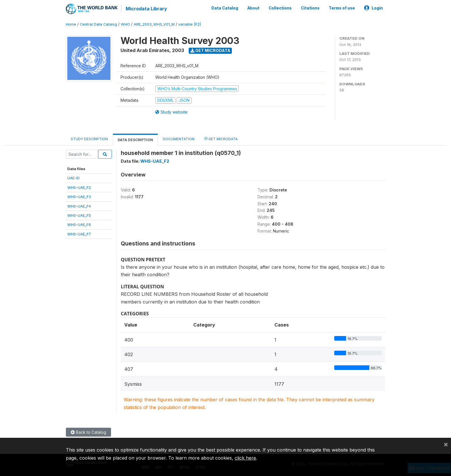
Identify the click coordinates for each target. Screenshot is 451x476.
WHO (125, 24)
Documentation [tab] (179, 139)
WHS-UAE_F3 (79, 197)
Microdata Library (146, 9)
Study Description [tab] (89, 139)
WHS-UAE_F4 (79, 206)
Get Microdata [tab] (221, 139)
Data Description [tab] (135, 140)
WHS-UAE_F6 (79, 224)
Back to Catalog (88, 432)
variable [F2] (190, 24)
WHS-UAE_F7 (79, 234)
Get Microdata (210, 50)
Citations (310, 8)
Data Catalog (225, 8)
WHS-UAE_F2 (79, 187)
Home (71, 24)
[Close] (446, 444)
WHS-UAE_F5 (79, 215)
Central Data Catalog (99, 24)
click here (245, 458)
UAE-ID (73, 178)
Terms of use (342, 8)
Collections (280, 8)
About (253, 8)
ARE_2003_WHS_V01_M (154, 24)
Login (373, 8)
